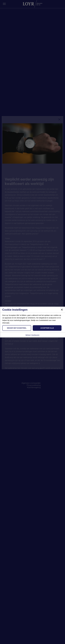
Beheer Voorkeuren (32, 335)
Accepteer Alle (47, 328)
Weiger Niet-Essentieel (17, 328)
